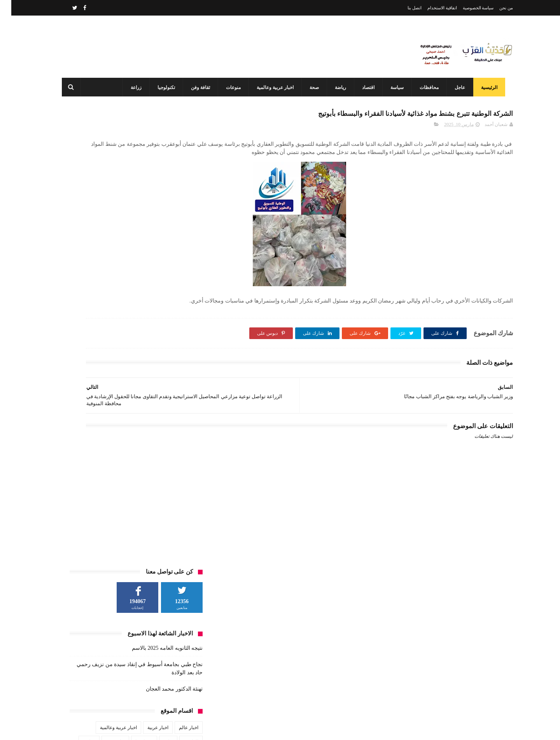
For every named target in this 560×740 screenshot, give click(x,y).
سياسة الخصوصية (467, 8)
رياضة (337, 87)
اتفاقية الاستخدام (431, 8)
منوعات (230, 87)
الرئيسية (486, 87)
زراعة (133, 87)
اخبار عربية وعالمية (272, 87)
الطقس (180, 285)
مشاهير (134, 313)
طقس (94, 299)
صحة (311, 87)
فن (184, 313)
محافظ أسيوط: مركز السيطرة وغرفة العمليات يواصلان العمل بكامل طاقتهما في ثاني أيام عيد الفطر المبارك (263, 694)
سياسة (394, 87)
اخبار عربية (147, 270)
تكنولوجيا (163, 87)
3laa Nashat (375, 728)
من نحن (495, 8)
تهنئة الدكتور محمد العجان (163, 232)
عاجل (456, 87)
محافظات (426, 87)
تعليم (157, 285)
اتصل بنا (403, 8)
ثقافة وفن (197, 87)
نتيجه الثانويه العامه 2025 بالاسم (156, 191)
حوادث (78, 285)
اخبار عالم (177, 270)
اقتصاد (365, 87)
